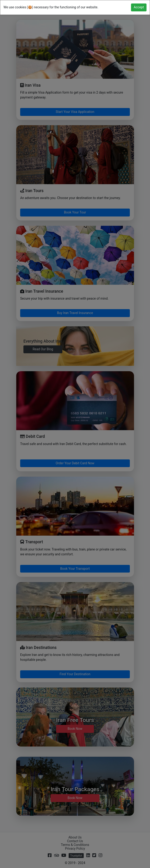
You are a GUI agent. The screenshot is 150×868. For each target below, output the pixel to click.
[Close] (139, 7)
